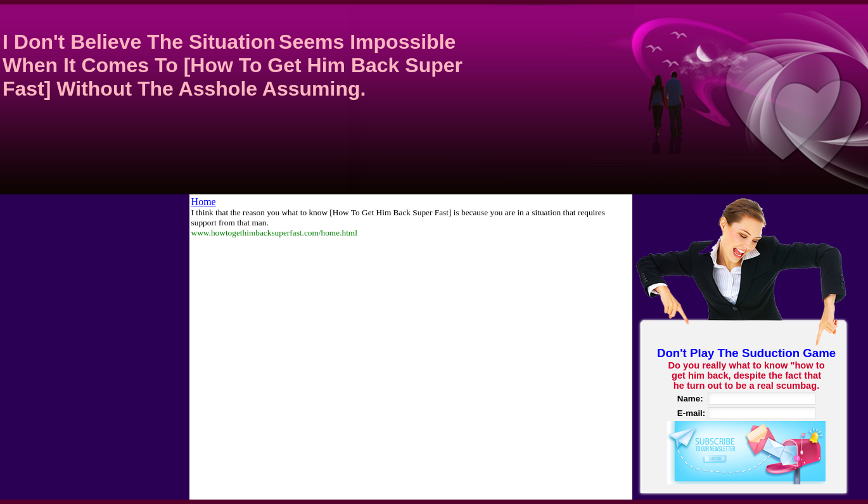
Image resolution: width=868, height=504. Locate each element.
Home (204, 202)
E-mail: (691, 413)
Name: (690, 399)
